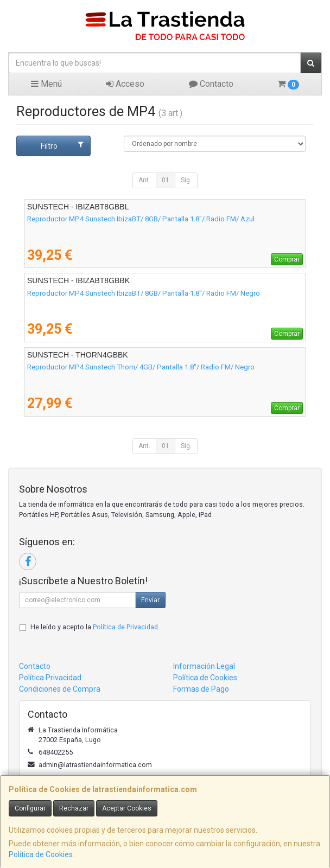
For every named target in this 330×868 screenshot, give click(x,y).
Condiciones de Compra (60, 689)
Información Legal (204, 666)
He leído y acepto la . (95, 627)
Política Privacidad (50, 678)
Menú (46, 84)
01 (166, 180)
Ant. (144, 180)
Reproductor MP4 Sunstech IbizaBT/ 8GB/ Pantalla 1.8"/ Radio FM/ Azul (141, 219)
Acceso (125, 84)
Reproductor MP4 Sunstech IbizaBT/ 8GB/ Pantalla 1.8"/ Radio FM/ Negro (144, 293)
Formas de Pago (201, 689)
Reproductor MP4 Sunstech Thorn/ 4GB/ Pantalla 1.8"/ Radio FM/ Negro (141, 367)
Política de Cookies (41, 854)
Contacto (211, 84)
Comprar (287, 259)
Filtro (62, 145)
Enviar (150, 600)
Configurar (30, 808)
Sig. (186, 180)
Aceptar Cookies (127, 808)
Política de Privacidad (125, 627)
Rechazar (74, 808)
